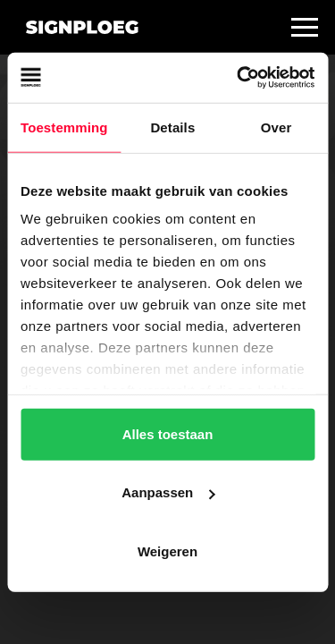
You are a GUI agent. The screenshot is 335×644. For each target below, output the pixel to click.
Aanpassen (168, 492)
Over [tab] (276, 127)
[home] (78, 27)
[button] (305, 27)
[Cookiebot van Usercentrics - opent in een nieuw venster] (239, 78)
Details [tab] (172, 127)
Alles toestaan (168, 433)
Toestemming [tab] (64, 127)
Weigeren (167, 551)
